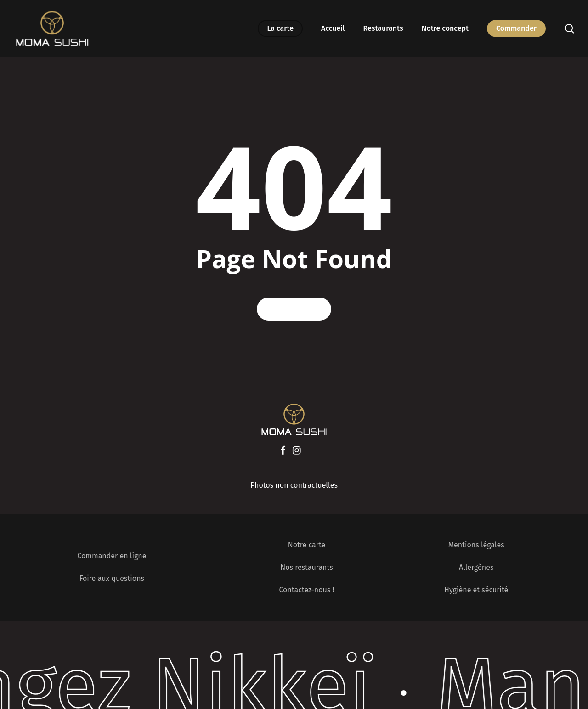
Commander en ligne (112, 556)
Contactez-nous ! (306, 590)
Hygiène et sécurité (476, 590)
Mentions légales (476, 545)
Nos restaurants (307, 567)
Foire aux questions (112, 578)
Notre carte (307, 545)
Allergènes (476, 567)
